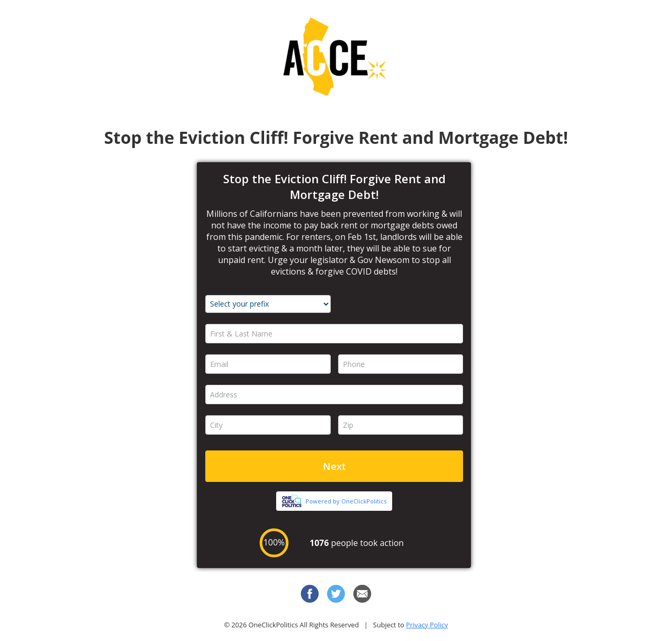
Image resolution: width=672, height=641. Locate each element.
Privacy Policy (427, 625)
